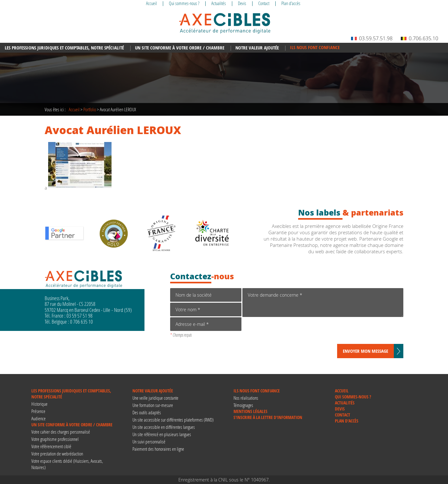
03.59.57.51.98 (372, 38)
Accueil (74, 109)
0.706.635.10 (419, 38)
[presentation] (291, 332)
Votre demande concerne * (323, 303)
